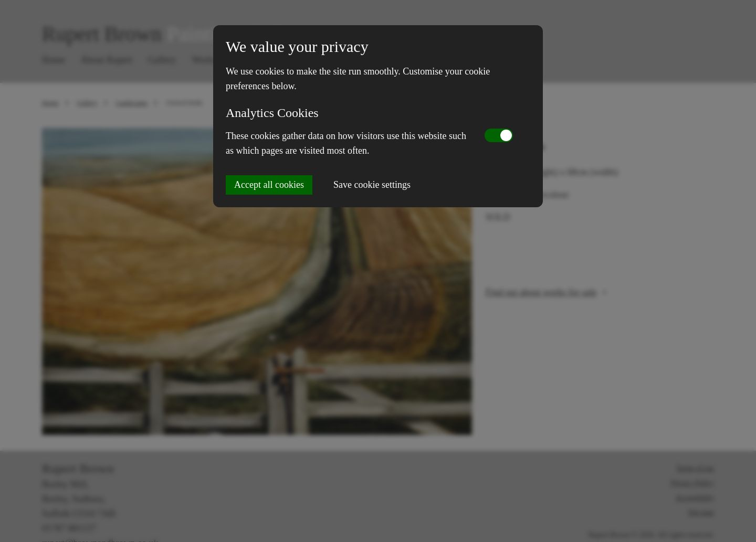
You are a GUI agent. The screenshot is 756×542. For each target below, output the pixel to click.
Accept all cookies (269, 185)
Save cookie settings (372, 185)
